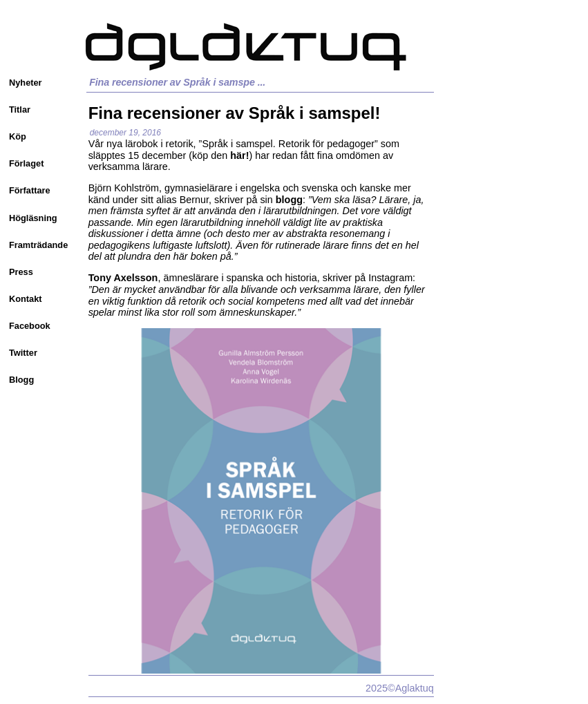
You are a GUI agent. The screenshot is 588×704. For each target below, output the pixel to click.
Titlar (20, 110)
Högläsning (33, 218)
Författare (30, 190)
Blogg (21, 380)
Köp (18, 136)
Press (21, 272)
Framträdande (38, 245)
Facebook (30, 326)
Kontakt (26, 299)
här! (239, 155)
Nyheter (26, 83)
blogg (289, 200)
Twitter (23, 353)
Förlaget (26, 163)
